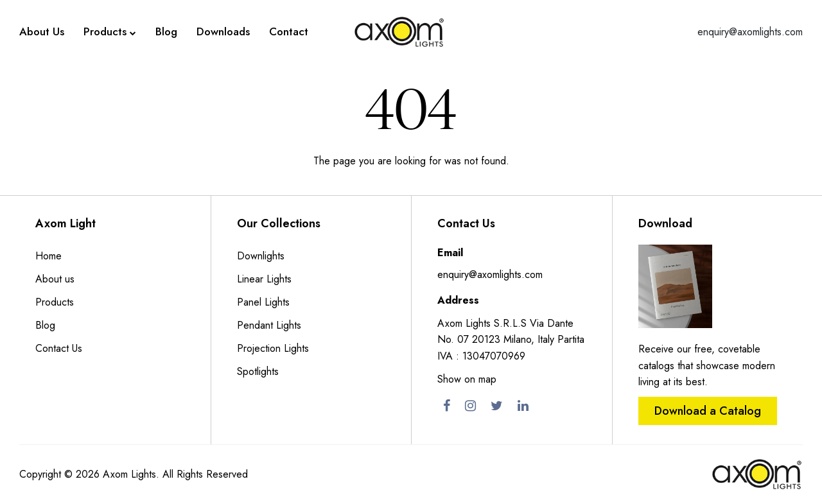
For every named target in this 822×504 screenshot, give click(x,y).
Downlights (261, 256)
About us (55, 279)
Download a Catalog (708, 411)
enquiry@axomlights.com (750, 32)
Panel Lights (263, 302)
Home (48, 256)
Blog (166, 31)
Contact (289, 31)
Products (110, 32)
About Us (42, 31)
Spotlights (258, 371)
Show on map (467, 379)
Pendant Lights (269, 325)
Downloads (223, 31)
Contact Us (59, 348)
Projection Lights (273, 348)
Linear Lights (264, 279)
